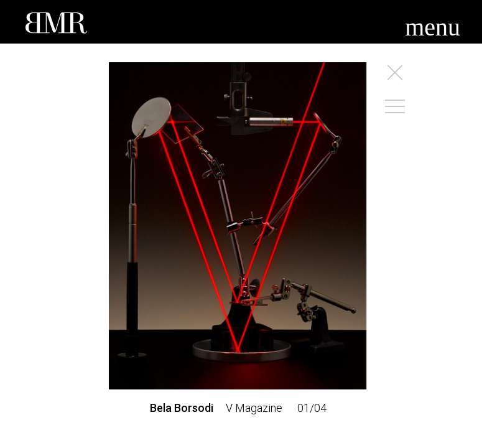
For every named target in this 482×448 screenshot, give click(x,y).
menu (433, 27)
